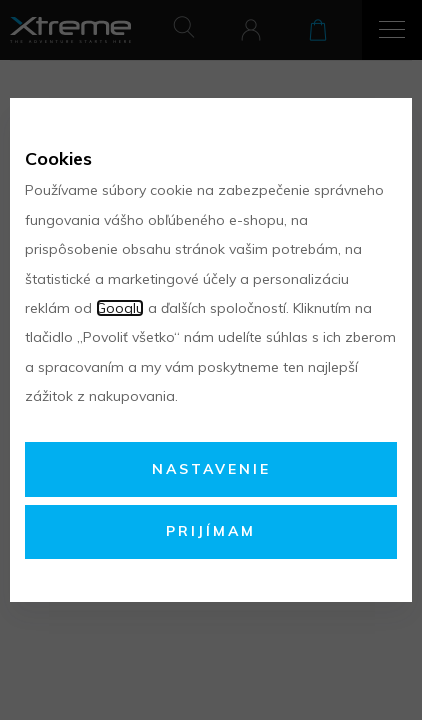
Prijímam (211, 531)
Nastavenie (211, 469)
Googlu (120, 308)
